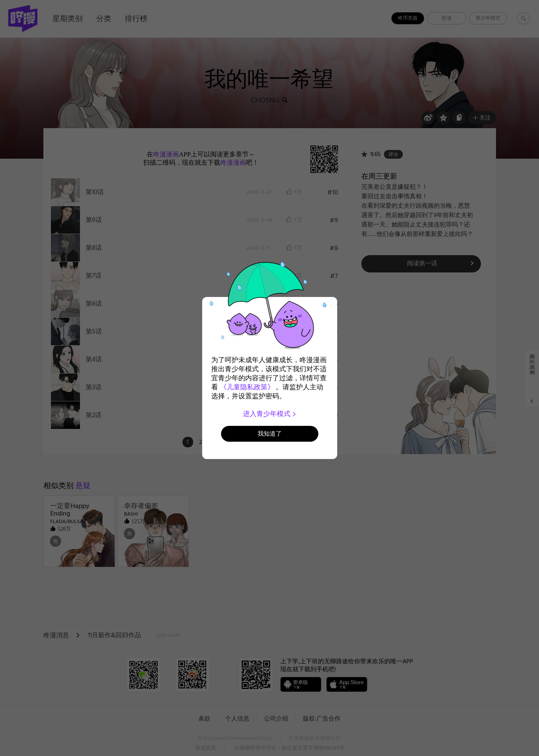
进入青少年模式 (269, 414)
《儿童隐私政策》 (247, 387)
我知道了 (270, 434)
